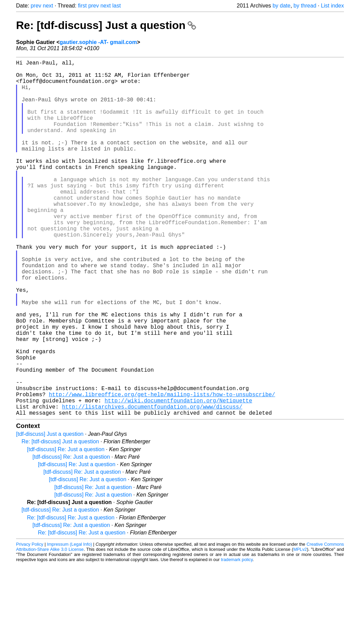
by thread (305, 6)
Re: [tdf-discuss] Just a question (106, 25)
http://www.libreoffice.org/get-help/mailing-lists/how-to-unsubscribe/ (162, 469)
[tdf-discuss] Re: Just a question (66, 528)
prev (36, 6)
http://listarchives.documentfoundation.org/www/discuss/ (152, 484)
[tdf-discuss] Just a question (50, 513)
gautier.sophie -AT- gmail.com (98, 42)
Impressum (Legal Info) (69, 623)
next (48, 6)
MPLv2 (300, 628)
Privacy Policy (30, 623)
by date (281, 6)
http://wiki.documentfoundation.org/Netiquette (178, 477)
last (117, 6)
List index (332, 6)
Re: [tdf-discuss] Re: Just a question (71, 597)
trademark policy (237, 639)
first (82, 6)
